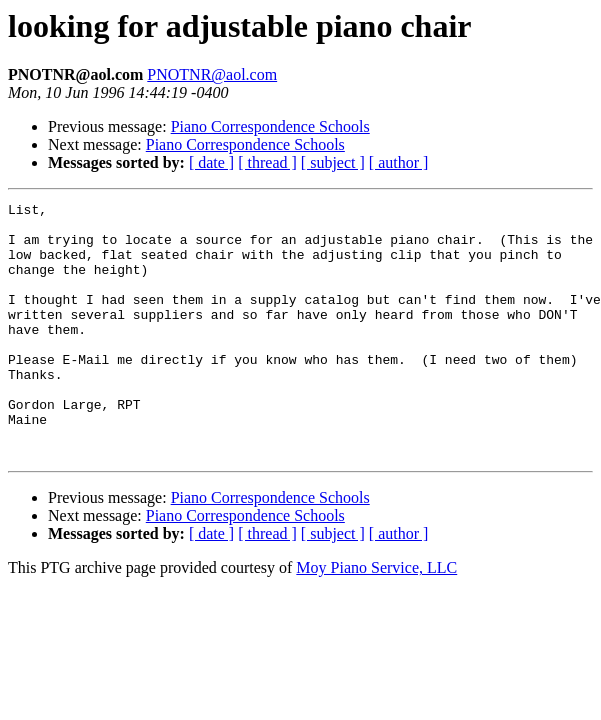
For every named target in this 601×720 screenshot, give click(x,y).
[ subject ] (333, 162)
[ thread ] (267, 162)
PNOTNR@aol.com (212, 74)
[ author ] (399, 162)
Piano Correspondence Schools (270, 126)
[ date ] (211, 162)
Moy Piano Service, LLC (376, 618)
